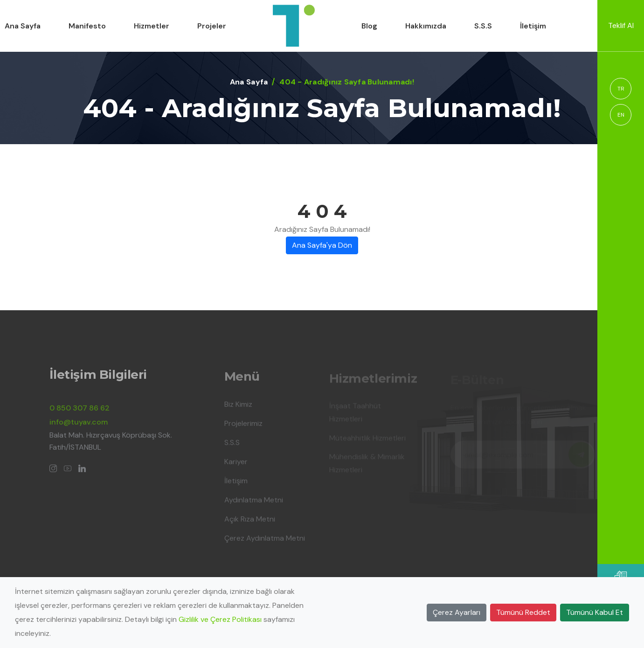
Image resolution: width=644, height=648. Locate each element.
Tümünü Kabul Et (595, 612)
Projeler (212, 26)
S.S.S (483, 26)
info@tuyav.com (79, 425)
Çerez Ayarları (457, 612)
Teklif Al (621, 25)
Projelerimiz (243, 426)
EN (621, 115)
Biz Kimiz (238, 407)
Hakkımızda (426, 26)
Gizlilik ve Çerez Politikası (220, 619)
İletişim (533, 26)
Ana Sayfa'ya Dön (322, 245)
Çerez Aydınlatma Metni (265, 541)
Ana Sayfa (23, 26)
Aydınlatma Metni (254, 503)
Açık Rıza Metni (250, 522)
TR (621, 89)
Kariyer (236, 464)
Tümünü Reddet (523, 612)
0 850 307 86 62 (80, 411)
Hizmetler (152, 26)
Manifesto (87, 26)
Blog (369, 26)
